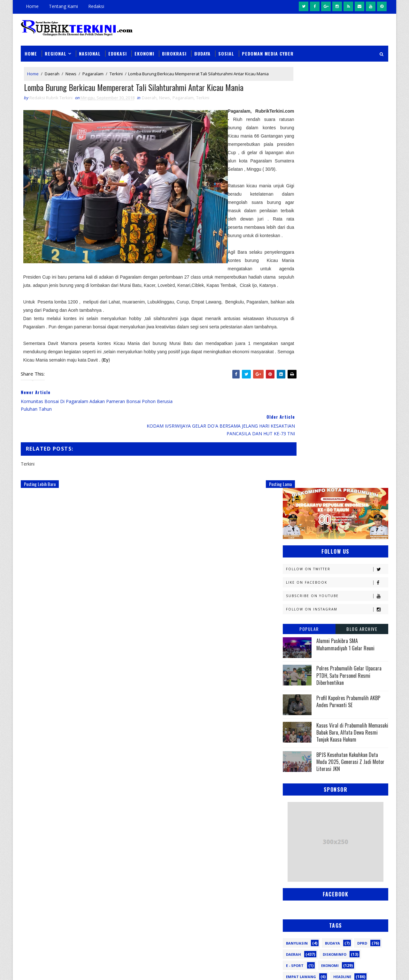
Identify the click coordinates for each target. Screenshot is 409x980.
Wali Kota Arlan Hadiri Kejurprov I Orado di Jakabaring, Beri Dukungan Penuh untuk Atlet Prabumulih (248, 923)
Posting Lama (255, 505)
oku (290, 730)
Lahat (336, 618)
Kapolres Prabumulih (308, 574)
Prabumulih (335, 696)
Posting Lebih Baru (40, 505)
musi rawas (347, 719)
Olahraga (296, 663)
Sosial (226, 48)
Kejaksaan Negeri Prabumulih (316, 585)
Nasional (90, 48)
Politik (293, 696)
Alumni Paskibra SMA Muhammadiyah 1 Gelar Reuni (345, 219)
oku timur (322, 730)
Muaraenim (298, 629)
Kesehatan (297, 618)
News (71, 70)
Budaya (202, 48)
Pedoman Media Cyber (268, 48)
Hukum (293, 562)
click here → (50, 875)
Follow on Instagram (337, 184)
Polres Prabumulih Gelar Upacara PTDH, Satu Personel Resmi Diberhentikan (349, 250)
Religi (292, 708)
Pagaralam (93, 70)
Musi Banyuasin (302, 641)
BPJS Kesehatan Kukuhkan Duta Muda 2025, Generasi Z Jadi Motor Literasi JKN (350, 337)
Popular (309, 204)
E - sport (295, 540)
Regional (56, 48)
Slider (129, 805)
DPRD (362, 518)
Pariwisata (298, 685)
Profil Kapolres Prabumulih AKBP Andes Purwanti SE (348, 276)
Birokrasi (174, 48)
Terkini (116, 70)
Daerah (52, 70)
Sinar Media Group (109, 969)
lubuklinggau (301, 719)
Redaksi (96, 6)
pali (354, 730)
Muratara (340, 629)
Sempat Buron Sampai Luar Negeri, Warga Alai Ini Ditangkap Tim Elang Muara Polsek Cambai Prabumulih (248, 806)
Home (32, 6)
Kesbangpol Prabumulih (311, 607)
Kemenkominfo (301, 596)
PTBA (331, 663)
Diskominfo (335, 529)
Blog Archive (362, 204)
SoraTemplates (53, 969)
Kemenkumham (349, 596)
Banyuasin (297, 518)
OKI (324, 652)
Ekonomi (144, 48)
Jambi (328, 562)
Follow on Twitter (337, 144)
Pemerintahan (341, 685)
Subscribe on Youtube (337, 171)
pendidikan (297, 741)
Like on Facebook (337, 157)
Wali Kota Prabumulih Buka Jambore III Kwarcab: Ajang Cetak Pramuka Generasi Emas (246, 843)
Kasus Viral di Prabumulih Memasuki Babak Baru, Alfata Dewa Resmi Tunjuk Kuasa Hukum (352, 307)
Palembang (338, 674)
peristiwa (338, 741)
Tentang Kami (63, 6)
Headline (342, 551)
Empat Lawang (301, 551)
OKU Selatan (357, 652)
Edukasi (118, 48)
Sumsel (359, 708)
